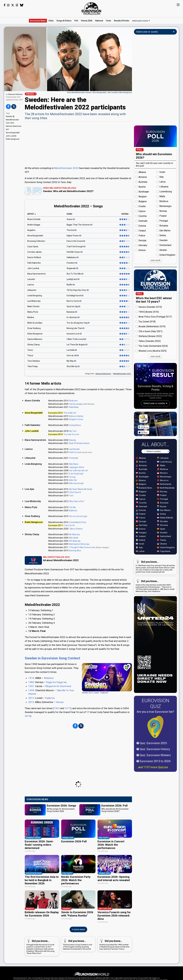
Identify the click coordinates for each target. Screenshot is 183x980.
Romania (163, 524)
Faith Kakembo (34, 263)
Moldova (162, 491)
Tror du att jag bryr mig (78, 323)
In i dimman (73, 317)
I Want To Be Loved (76, 339)
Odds (51, 21)
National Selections (14, 126)
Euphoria (50, 714)
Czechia (141, 524)
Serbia (161, 535)
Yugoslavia (164, 573)
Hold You (73, 452)
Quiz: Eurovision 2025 (152, 765)
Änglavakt (72, 268)
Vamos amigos (76, 404)
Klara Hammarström (37, 274)
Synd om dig (73, 307)
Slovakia (162, 543)
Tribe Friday (33, 367)
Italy (139, 569)
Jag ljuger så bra (77, 467)
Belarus (141, 502)
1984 (31, 698)
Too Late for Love (71, 434)
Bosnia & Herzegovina (145, 509)
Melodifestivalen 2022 (66, 168)
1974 (31, 693)
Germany (142, 547)
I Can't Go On (69, 525)
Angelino (31, 230)
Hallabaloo (73, 258)
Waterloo (49, 693)
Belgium (141, 506)
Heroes (60, 718)
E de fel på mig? (76, 474)
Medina (31, 317)
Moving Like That (75, 328)
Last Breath (74, 449)
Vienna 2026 (87, 21)
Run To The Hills (75, 274)
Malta (161, 487)
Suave (71, 219)
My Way (71, 361)
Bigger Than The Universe (79, 225)
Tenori (30, 350)
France (141, 539)
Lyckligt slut (73, 279)
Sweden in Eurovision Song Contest (52, 674)
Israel (140, 565)
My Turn (73, 431)
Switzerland (164, 558)
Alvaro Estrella (34, 219)
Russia (162, 528)
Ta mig (72, 477)
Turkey (162, 562)
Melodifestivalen (12, 120)
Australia (141, 491)
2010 (28, 732)
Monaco (162, 494)
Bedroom (73, 401)
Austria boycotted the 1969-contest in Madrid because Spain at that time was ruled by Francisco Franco (114, 956)
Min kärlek (74, 538)
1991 (31, 702)
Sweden (10, 116)
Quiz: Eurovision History (153, 771)
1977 (68, 724)
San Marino (164, 532)
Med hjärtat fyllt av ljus (79, 544)
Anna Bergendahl (13, 133)
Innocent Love (74, 334)
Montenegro (164, 498)
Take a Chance (76, 529)
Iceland (141, 558)
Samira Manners (35, 339)
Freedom (72, 263)
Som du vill (73, 356)
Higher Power (74, 236)
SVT (7, 129)
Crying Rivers (75, 425)
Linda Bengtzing (35, 296)
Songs (64, 21)
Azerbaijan (142, 498)
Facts (109, 21)
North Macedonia (166, 509)
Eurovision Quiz (155, 725)
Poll (76, 21)
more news (78, 941)
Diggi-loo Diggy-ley (56, 698)
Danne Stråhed (34, 258)
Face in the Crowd (76, 241)
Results (122, 21)
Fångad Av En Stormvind (58, 702)
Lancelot (31, 279)
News (38, 21)
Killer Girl (73, 480)
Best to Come (74, 301)
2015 (31, 718)
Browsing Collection (36, 241)
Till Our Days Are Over (78, 290)
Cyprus (141, 521)
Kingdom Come (76, 419)
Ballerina (73, 511)
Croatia (141, 517)
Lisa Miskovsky (34, 301)
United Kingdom (166, 569)
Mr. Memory (75, 534)
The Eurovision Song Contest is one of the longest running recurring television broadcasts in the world (78, 956)
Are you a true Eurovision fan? (155, 733)
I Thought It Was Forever (80, 547)
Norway (162, 513)
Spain (161, 550)
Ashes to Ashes (76, 416)
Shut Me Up (73, 367)
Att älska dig (75, 541)
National (99, 21)
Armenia (141, 487)
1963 (57, 724)
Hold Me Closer (75, 252)
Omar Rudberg (34, 328)
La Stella (72, 350)
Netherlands (164, 506)
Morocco (163, 502)
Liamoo (31, 285)
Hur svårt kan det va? (79, 470)
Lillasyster (32, 290)
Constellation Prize (78, 522)
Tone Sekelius (34, 361)
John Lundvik (11, 136)
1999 (31, 706)
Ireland (140, 562)
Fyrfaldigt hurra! (75, 296)
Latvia (140, 573)
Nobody (73, 440)
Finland (141, 535)
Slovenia (162, 547)
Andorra (141, 483)
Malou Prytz (33, 312)
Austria (141, 494)
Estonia (141, 532)
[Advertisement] (78, 144)
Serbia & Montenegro (166, 539)
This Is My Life (70, 413)
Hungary (141, 554)
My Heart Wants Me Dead (81, 489)
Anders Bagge (34, 225)
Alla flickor (74, 464)
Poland (162, 517)
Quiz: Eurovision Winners (154, 777)
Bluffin (71, 285)
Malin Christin (33, 307)
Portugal (162, 521)
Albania (141, 480)
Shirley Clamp (34, 345)
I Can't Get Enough (76, 247)
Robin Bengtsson (13, 139)
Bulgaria (141, 513)
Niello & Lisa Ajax (35, 323)
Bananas (72, 312)
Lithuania (163, 480)
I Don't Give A (75, 492)
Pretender (74, 458)
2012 (31, 714)
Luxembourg (164, 483)
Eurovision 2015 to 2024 (153, 783)
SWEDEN (30, 94)
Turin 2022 (10, 123)
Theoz (30, 356)
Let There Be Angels (77, 345)
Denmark (141, 528)
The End (72, 230)
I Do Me (72, 507)
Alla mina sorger (77, 483)
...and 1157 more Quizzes (152, 789)
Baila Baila (74, 407)
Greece (141, 550)
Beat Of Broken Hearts (79, 443)
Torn (71, 496)
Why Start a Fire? (77, 501)
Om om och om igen (78, 516)
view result (155, 260)
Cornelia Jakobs (35, 252)
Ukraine (162, 565)
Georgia (141, 543)
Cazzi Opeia (33, 247)
